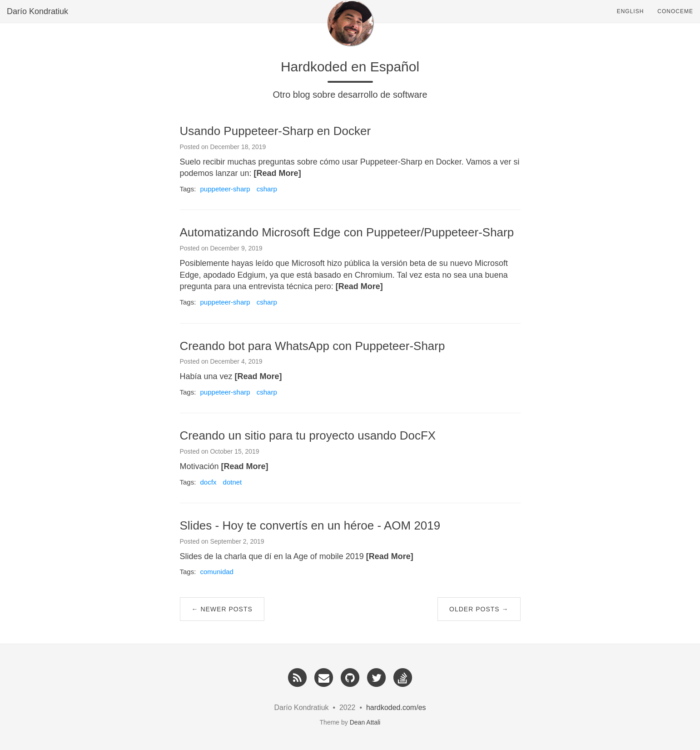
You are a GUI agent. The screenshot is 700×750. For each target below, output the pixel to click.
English (630, 20)
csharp (267, 189)
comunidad (217, 572)
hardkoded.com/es (396, 707)
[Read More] (278, 173)
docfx (209, 482)
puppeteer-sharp (225, 189)
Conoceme (675, 20)
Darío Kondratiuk (37, 20)
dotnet (233, 482)
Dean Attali (365, 722)
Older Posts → (479, 609)
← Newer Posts (222, 609)
